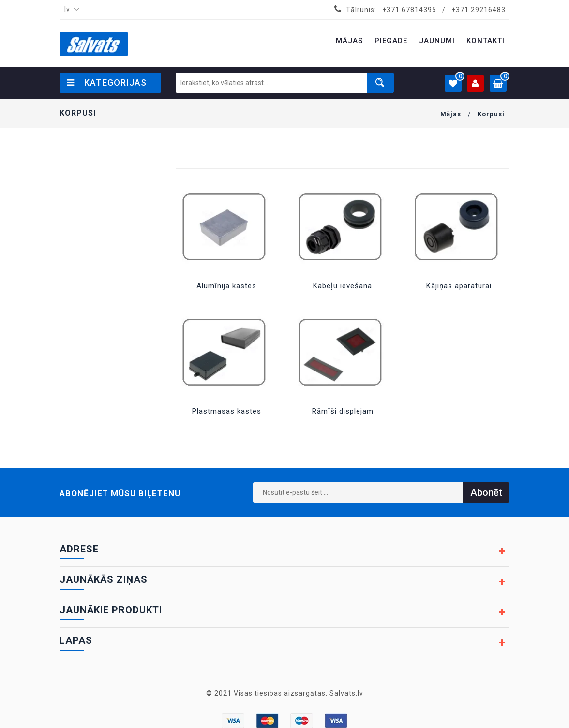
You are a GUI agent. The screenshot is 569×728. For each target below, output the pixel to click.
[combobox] (70, 10)
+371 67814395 (409, 10)
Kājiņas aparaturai (459, 286)
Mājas (451, 114)
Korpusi (491, 114)
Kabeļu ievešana (343, 286)
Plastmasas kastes (227, 411)
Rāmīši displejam (343, 411)
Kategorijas (107, 82)
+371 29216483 (479, 10)
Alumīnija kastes (226, 286)
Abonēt (486, 492)
